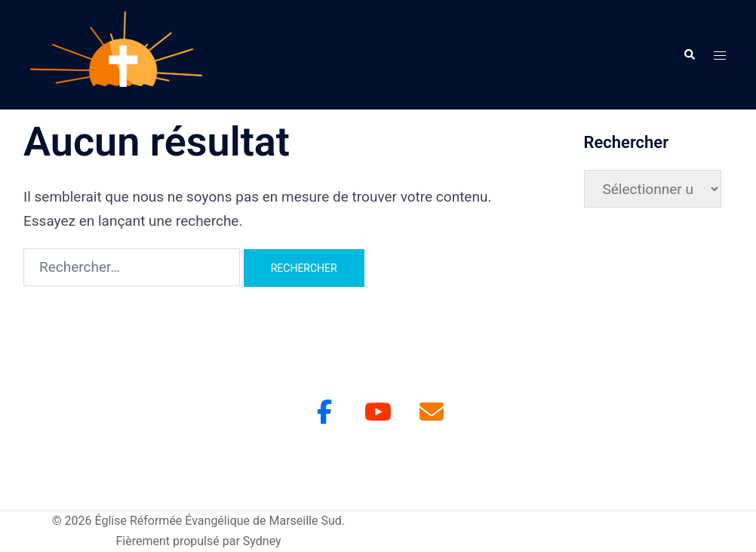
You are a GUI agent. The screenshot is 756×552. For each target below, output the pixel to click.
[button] (689, 54)
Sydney (262, 541)
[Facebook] (324, 412)
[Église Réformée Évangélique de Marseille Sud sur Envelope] (432, 412)
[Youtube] (378, 412)
